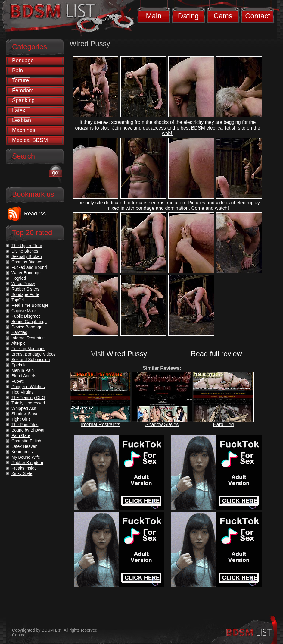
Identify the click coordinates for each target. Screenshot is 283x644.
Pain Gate (21, 435)
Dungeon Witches (28, 387)
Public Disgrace (26, 316)
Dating (188, 16)
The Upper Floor (27, 246)
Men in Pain (23, 370)
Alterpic (19, 343)
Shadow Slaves (162, 424)
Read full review (216, 354)
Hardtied (19, 332)
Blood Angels (24, 376)
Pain (17, 71)
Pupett (17, 381)
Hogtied (19, 278)
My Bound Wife (26, 457)
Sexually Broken (27, 256)
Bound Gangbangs (29, 322)
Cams (223, 16)
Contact (258, 16)
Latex (19, 110)
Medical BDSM (30, 140)
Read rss (35, 214)
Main (154, 16)
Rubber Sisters (25, 289)
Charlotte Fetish (26, 441)
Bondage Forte (25, 294)
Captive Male (24, 311)
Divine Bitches (25, 251)
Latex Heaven (24, 446)
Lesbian (22, 120)
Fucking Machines (28, 349)
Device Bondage (27, 327)
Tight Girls (21, 419)
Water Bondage (26, 273)
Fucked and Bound (29, 267)
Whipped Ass (24, 408)
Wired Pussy (127, 354)
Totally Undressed (28, 403)
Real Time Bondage (30, 305)
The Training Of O (28, 397)
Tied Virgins (22, 392)
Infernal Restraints (101, 424)
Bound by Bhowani (29, 430)
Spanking (23, 100)
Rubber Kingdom (27, 463)
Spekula (19, 365)
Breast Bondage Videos (34, 354)
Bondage (23, 61)
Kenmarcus (22, 452)
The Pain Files (25, 425)
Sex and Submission (31, 360)
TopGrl (18, 300)
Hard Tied (223, 424)
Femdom (23, 90)
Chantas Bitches (27, 262)
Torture (20, 80)
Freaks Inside (24, 468)
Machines (24, 130)
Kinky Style (22, 473)
